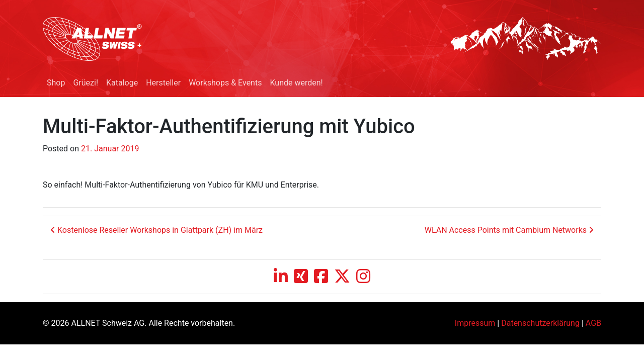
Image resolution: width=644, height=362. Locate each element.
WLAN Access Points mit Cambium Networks (509, 230)
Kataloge (122, 83)
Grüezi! (86, 83)
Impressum (475, 323)
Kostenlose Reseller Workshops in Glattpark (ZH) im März (156, 230)
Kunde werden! (296, 83)
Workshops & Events (225, 83)
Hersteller (163, 83)
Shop (56, 83)
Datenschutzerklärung (540, 323)
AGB (593, 323)
